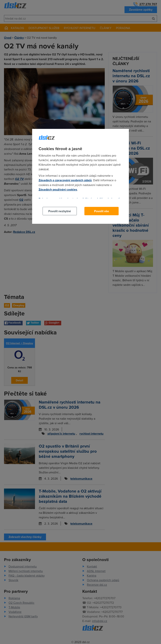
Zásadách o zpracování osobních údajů (65, 180)
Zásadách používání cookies (58, 190)
